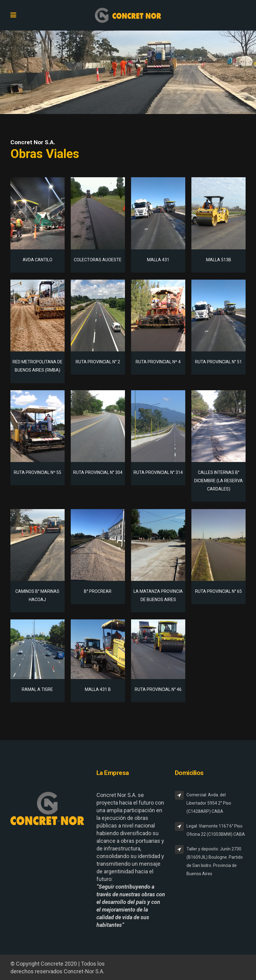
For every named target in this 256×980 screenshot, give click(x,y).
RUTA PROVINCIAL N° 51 (218, 362)
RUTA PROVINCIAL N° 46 (158, 689)
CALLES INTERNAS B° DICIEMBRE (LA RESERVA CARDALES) (218, 481)
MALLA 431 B (98, 689)
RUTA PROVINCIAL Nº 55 (38, 472)
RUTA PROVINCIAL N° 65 (218, 591)
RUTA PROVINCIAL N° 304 (98, 472)
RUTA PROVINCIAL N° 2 (98, 362)
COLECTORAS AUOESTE (98, 260)
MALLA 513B (219, 260)
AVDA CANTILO (38, 260)
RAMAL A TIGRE (37, 689)
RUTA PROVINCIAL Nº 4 (158, 362)
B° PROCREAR (98, 591)
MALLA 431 (158, 260)
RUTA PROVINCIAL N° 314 (158, 472)
